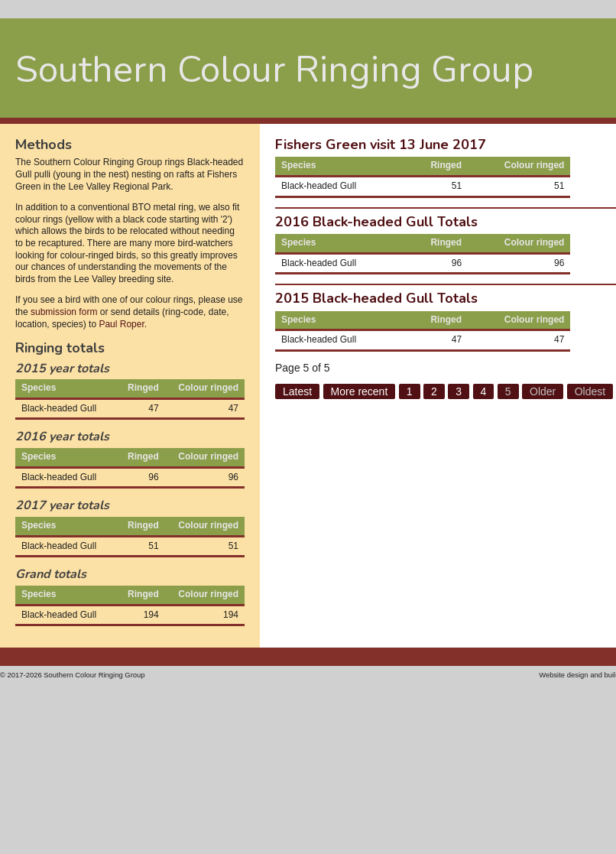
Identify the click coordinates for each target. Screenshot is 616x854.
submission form (64, 312)
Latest (297, 391)
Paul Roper (121, 324)
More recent (360, 391)
